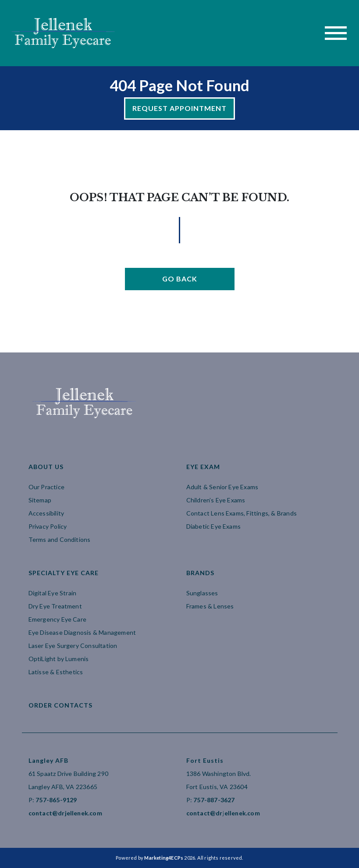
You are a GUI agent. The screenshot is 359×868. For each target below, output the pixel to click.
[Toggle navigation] (336, 33)
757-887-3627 (214, 800)
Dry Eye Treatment (55, 606)
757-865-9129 (56, 800)
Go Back (180, 279)
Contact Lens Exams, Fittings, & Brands (242, 513)
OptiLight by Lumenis (59, 659)
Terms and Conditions (60, 539)
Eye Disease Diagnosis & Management (82, 632)
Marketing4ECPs (164, 858)
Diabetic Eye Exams (214, 526)
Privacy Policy (48, 526)
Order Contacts (60, 705)
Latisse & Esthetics (56, 672)
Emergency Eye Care (58, 619)
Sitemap (40, 500)
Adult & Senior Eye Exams (222, 487)
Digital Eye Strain (53, 593)
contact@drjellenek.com (65, 813)
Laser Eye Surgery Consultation (73, 646)
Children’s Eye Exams (216, 500)
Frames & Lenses (210, 606)
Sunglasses (202, 593)
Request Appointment (179, 108)
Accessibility (46, 513)
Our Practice (46, 487)
